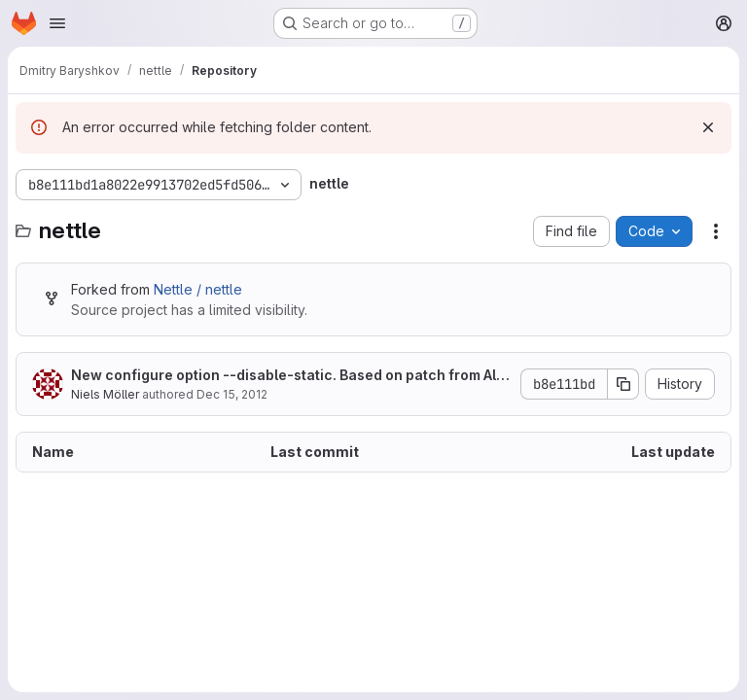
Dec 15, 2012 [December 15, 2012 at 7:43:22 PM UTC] (232, 394)
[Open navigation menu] (57, 23)
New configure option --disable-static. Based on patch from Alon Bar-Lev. (288, 376)
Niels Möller (105, 394)
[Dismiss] (708, 127)
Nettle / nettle (198, 289)
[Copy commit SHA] (623, 384)
